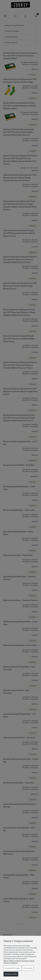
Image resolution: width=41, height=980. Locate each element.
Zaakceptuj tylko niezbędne (13, 968)
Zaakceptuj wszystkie (11, 974)
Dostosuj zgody (28, 968)
